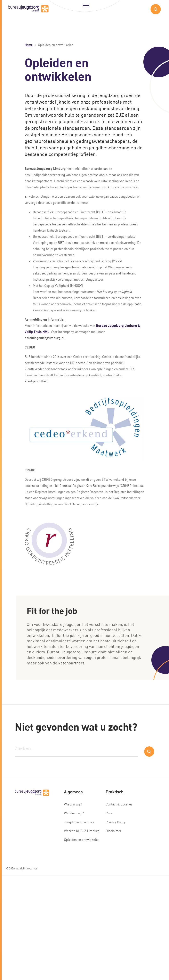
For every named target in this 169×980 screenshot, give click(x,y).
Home (29, 45)
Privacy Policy (116, 822)
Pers (109, 813)
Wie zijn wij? (73, 804)
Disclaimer (114, 831)
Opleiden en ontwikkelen (82, 840)
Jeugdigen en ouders (79, 822)
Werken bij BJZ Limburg (82, 831)
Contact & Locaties (119, 804)
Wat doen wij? (74, 813)
